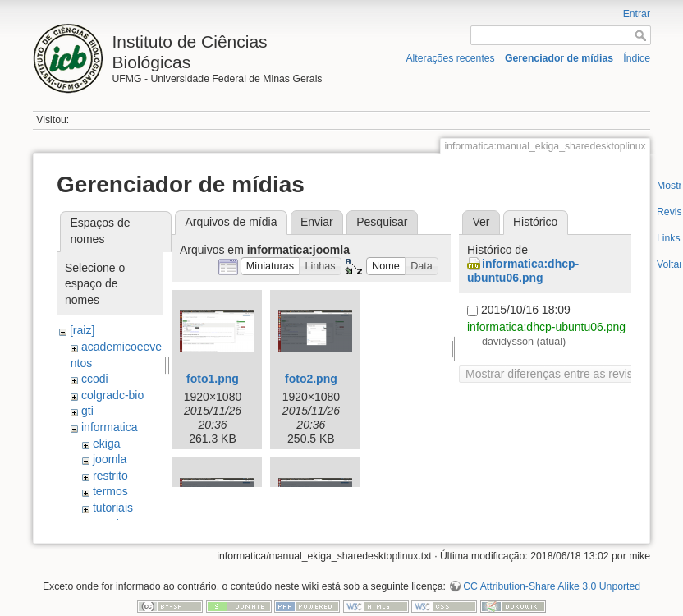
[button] (270, 267)
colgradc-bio (112, 395)
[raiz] (82, 330)
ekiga (106, 444)
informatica (109, 427)
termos (110, 491)
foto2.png (311, 379)
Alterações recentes (450, 58)
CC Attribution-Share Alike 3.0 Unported (552, 562)
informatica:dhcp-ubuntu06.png (523, 271)
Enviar (317, 222)
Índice (637, 58)
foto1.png (213, 379)
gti (87, 411)
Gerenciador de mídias (559, 58)
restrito (110, 476)
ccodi (95, 379)
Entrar (637, 14)
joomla (110, 459)
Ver (481, 222)
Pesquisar (382, 222)
